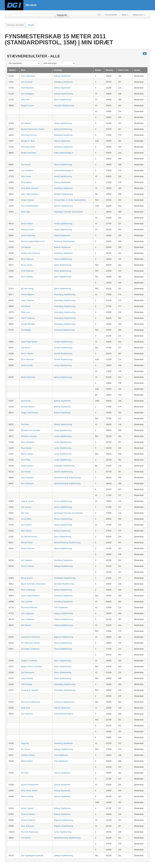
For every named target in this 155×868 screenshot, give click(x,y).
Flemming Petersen (29, 135)
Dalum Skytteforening (63, 100)
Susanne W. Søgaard (30, 690)
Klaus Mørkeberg (28, 76)
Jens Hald (25, 100)
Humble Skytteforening (63, 224)
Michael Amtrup (27, 289)
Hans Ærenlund (27, 826)
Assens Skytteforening (63, 501)
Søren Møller (26, 519)
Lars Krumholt (27, 82)
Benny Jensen (27, 265)
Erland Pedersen (28, 548)
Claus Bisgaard (27, 478)
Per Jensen (26, 749)
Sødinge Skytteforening (63, 194)
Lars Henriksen (27, 171)
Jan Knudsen (26, 525)
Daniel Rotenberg (28, 235)
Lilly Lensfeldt (27, 602)
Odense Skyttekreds (62, 88)
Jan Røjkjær (26, 330)
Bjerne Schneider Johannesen (33, 584)
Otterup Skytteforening (63, 165)
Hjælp (125, 15)
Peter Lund (26, 312)
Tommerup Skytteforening (64, 241)
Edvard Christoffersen (30, 785)
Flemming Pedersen (29, 608)
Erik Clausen (26, 625)
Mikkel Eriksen (27, 761)
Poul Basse (26, 306)
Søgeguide (62, 15)
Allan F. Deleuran (28, 318)
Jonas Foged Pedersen (30, 596)
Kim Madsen (26, 123)
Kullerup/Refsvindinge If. (64, 153)
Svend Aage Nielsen (29, 342)
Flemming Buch (27, 88)
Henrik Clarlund (27, 808)
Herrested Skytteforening (64, 106)
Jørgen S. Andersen (29, 661)
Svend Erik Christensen (31, 637)
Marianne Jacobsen (29, 436)
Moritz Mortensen (28, 377)
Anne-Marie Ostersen (30, 188)
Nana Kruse (26, 401)
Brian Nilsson (26, 182)
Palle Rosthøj (26, 684)
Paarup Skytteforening (63, 259)
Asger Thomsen (27, 300)
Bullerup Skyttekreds (62, 76)
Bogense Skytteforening (63, 637)
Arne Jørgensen (27, 613)
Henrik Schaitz (27, 365)
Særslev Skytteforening (63, 206)
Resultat (31, 25)
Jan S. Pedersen (28, 619)
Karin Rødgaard (27, 94)
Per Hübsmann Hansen (31, 643)
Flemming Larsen (28, 147)
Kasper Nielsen (27, 466)
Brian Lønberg (27, 277)
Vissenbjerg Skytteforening (65, 295)
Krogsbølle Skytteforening (64, 466)
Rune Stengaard (28, 442)
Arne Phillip (26, 460)
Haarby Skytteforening (63, 123)
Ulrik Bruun (26, 348)
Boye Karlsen (26, 448)
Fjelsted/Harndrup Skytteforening (67, 478)
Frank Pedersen (27, 271)
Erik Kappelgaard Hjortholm (32, 856)
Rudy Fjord (26, 708)
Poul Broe (25, 424)
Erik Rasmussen (28, 673)
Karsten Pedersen (28, 820)
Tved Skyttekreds (61, 608)
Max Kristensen (27, 484)
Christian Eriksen (28, 755)
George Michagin (28, 324)
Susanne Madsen (28, 814)
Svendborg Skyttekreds (63, 82)
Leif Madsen (26, 247)
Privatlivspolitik (111, 15)
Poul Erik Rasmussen (30, 832)
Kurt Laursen (26, 507)
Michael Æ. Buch (28, 141)
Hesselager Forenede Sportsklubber (68, 212)
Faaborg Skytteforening (63, 613)
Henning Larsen (27, 230)
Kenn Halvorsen (27, 359)
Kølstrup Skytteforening (63, 94)
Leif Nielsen (26, 838)
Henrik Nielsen (27, 224)
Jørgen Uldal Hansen (30, 413)
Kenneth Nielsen (28, 407)
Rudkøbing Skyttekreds (63, 135)
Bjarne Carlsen (27, 454)
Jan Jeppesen (27, 560)
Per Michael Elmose (29, 537)
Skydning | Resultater (15, 25)
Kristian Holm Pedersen (31, 253)
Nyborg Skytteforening (63, 129)
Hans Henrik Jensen (29, 791)
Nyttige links (139, 15)
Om (99, 15)
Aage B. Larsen (27, 501)
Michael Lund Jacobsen (31, 430)
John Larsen (26, 176)
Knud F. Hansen (27, 566)
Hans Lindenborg (28, 590)
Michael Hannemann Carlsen (33, 129)
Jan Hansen (26, 165)
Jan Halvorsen (27, 714)
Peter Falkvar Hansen (30, 194)
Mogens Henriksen (29, 153)
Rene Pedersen (27, 259)
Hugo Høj (25, 743)
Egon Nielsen (26, 531)
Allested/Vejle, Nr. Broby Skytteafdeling (70, 200)
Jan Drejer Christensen (30, 649)
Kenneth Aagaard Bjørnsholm (33, 241)
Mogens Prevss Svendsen (32, 667)
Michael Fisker (27, 543)
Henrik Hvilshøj (27, 797)
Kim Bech (25, 773)
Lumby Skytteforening (63, 365)
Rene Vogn (26, 212)
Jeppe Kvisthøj (27, 678)
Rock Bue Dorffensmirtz (31, 702)
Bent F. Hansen (27, 354)
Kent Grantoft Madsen (30, 206)
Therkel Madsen (28, 295)
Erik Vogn (25, 513)
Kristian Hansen (27, 200)
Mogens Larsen (27, 106)
